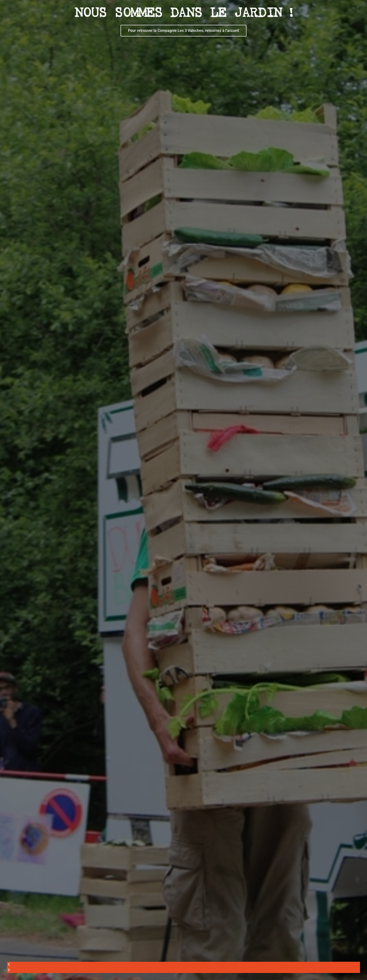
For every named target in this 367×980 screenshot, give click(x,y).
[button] (183, 965)
